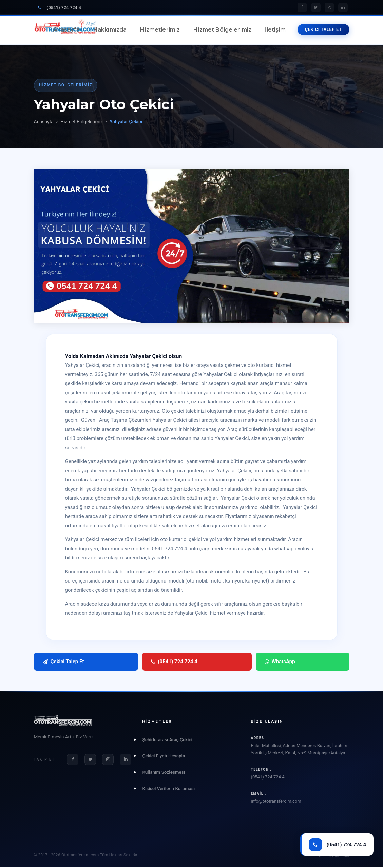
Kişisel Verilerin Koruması (168, 789)
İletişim (275, 30)
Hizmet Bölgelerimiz (222, 30)
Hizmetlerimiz (160, 30)
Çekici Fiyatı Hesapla (164, 756)
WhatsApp (189, 662)
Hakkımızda (110, 30)
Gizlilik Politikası (334, 856)
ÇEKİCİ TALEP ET (323, 29)
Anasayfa (66, 30)
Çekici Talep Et (63, 662)
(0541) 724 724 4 (60, 8)
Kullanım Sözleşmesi (164, 772)
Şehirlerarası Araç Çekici (167, 740)
